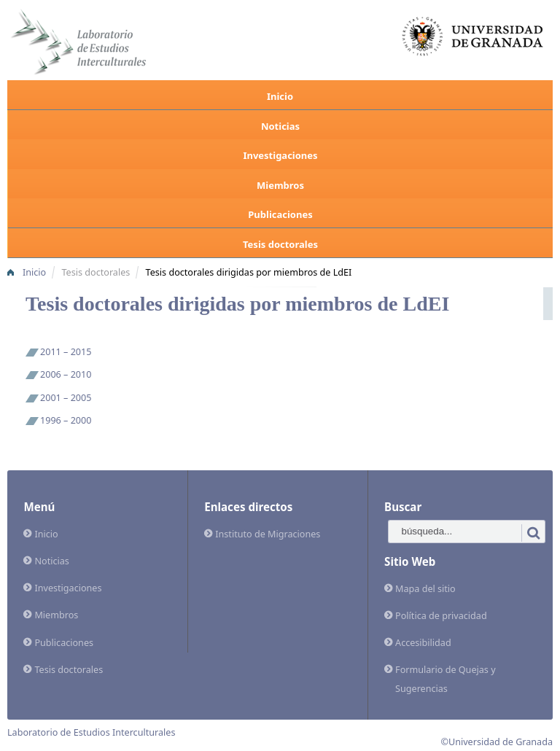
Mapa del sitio (425, 589)
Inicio (280, 96)
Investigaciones (280, 155)
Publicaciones (280, 214)
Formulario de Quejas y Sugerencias (445, 679)
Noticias (280, 126)
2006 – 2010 (66, 374)
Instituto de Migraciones (268, 534)
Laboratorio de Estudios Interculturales (91, 732)
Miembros (280, 185)
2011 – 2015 (66, 352)
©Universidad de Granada (497, 742)
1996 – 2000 (66, 420)
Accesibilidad (423, 643)
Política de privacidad (441, 616)
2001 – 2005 (66, 398)
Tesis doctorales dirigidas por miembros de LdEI (249, 272)
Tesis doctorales (280, 244)
